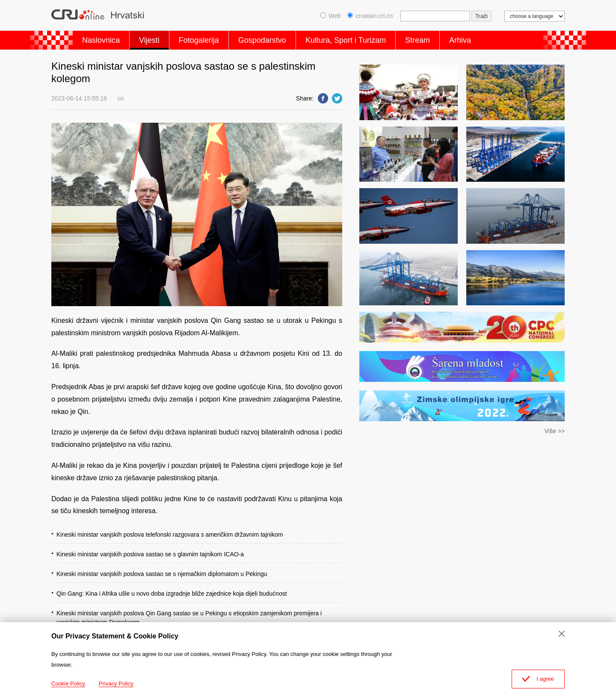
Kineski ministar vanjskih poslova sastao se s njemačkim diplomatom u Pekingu (162, 574)
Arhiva (460, 40)
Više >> (555, 431)
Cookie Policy (68, 684)
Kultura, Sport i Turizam (346, 40)
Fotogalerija (199, 40)
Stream (418, 40)
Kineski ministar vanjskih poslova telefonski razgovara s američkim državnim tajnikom (170, 535)
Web (331, 16)
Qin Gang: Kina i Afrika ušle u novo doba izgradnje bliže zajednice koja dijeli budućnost (172, 594)
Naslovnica (101, 40)
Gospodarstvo (262, 40)
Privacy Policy (116, 684)
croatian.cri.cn (370, 16)
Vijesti (149, 40)
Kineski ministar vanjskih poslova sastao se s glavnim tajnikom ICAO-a (150, 554)
